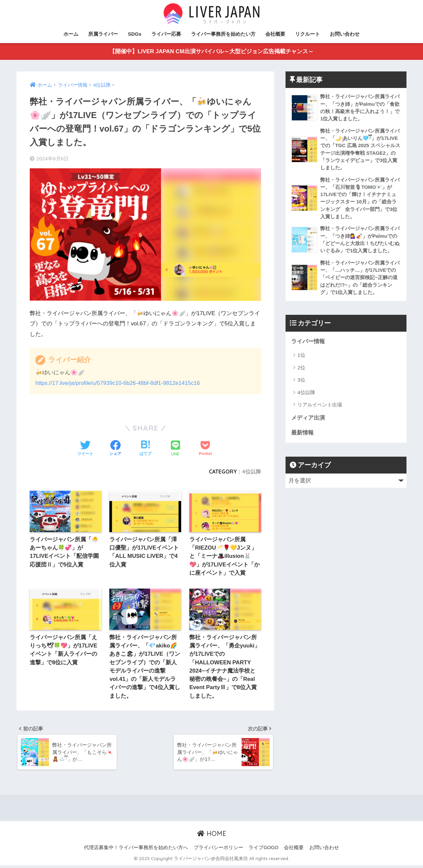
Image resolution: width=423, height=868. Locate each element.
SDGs (135, 34)
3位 (301, 383)
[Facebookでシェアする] (115, 449)
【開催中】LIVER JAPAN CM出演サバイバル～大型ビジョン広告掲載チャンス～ (211, 52)
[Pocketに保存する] (205, 449)
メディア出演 (308, 421)
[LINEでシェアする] (175, 449)
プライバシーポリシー (218, 850)
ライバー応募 (166, 34)
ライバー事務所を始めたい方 (223, 34)
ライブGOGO (263, 850)
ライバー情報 (308, 344)
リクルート (308, 34)
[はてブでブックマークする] (145, 449)
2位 (301, 371)
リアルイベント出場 (320, 408)
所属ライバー (103, 34)
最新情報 (302, 436)
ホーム (71, 34)
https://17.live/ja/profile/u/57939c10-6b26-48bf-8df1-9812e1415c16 (119, 383)
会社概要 (275, 34)
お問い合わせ (345, 34)
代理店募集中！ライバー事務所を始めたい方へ (136, 850)
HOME (212, 836)
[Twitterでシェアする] (85, 449)
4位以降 (252, 472)
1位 (301, 358)
